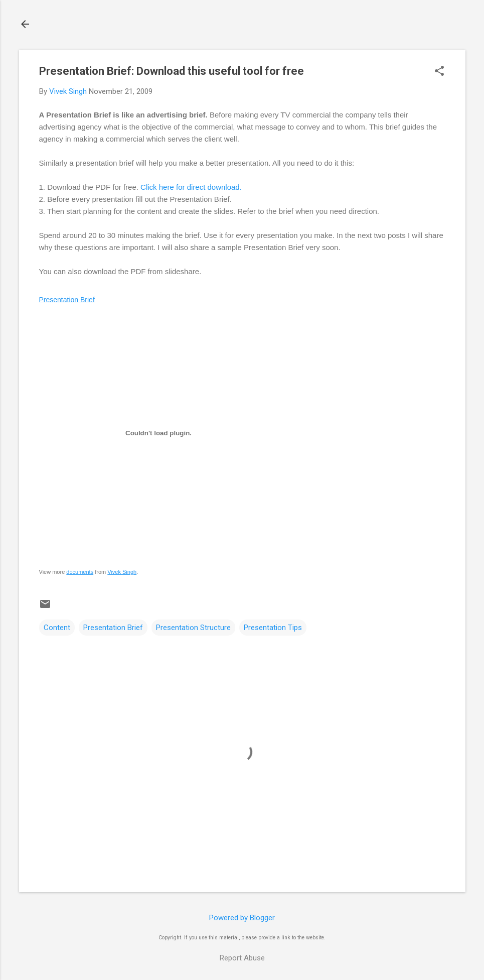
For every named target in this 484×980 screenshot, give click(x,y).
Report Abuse (242, 958)
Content (57, 628)
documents (80, 572)
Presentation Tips (273, 628)
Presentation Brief (67, 300)
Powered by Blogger (242, 918)
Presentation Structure (193, 628)
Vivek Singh (122, 572)
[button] (439, 72)
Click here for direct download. (191, 187)
